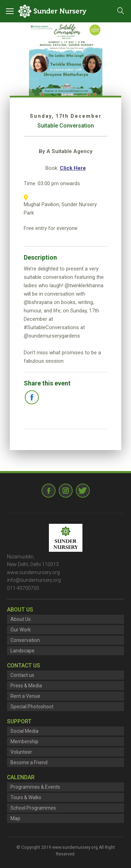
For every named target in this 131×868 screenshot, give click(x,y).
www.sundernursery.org (33, 572)
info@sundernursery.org (34, 580)
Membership (24, 742)
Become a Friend (29, 762)
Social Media (24, 731)
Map (15, 818)
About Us (21, 619)
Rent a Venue (25, 696)
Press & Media (26, 686)
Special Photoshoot (32, 707)
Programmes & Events (35, 787)
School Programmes (33, 808)
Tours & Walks (26, 797)
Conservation (25, 640)
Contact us (22, 675)
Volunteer (21, 752)
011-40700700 (23, 588)
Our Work (21, 630)
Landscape (23, 651)
